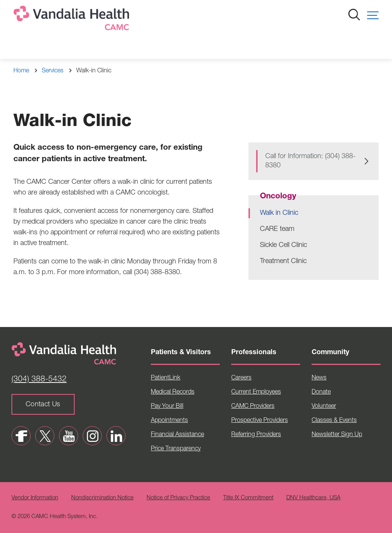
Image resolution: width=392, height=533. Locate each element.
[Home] (73, 20)
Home (21, 71)
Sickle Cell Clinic (283, 245)
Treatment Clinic (283, 262)
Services (53, 71)
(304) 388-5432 (39, 380)
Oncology (278, 197)
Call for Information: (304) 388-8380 (310, 161)
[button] (373, 15)
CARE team (277, 229)
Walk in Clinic (279, 213)
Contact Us (43, 405)
